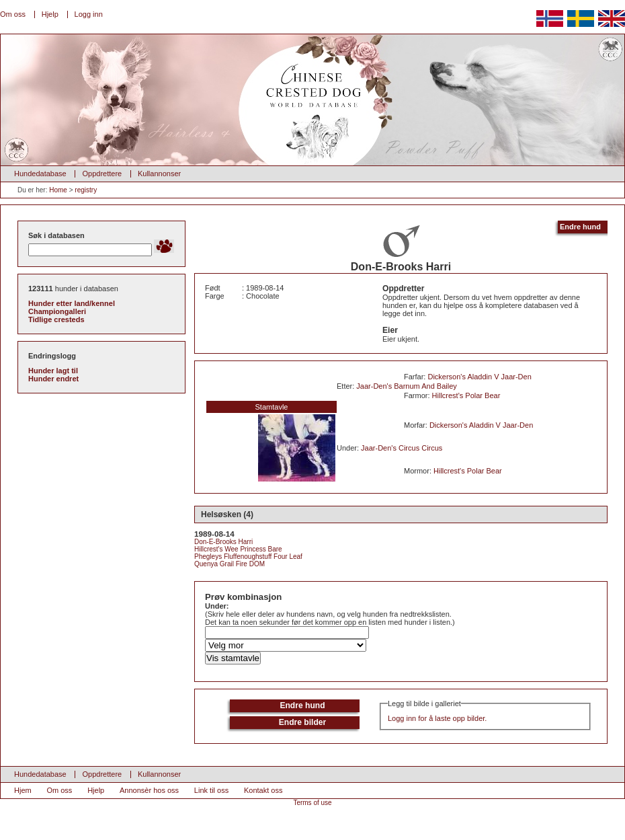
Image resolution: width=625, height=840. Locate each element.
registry (86, 190)
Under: (217, 606)
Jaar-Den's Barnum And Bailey (406, 386)
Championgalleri (57, 311)
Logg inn (89, 14)
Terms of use (312, 803)
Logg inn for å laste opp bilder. (437, 718)
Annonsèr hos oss (149, 790)
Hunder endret (53, 379)
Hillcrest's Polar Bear (466, 395)
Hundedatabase (40, 174)
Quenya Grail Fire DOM (230, 564)
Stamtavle (272, 407)
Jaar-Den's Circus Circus (402, 448)
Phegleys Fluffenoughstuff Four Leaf (248, 557)
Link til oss (211, 790)
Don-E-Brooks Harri (223, 542)
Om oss (13, 14)
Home (58, 190)
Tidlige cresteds (56, 319)
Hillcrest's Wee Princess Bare (238, 549)
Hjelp (50, 14)
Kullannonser (159, 174)
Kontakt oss (263, 790)
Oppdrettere (102, 174)
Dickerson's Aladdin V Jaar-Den (479, 377)
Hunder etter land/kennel (72, 303)
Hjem (23, 790)
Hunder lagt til (53, 371)
